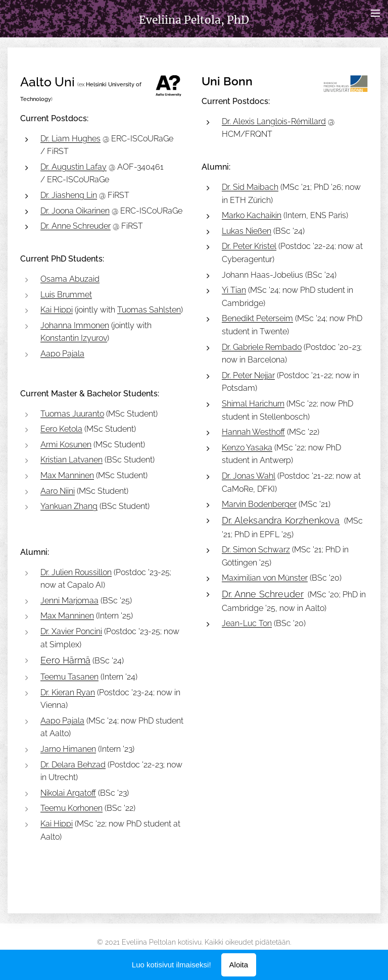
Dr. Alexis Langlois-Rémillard (274, 121)
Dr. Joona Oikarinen (75, 210)
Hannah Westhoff (253, 432)
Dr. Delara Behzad (73, 764)
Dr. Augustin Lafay (74, 167)
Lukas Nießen (247, 231)
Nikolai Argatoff (68, 793)
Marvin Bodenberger (259, 504)
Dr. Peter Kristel (249, 246)
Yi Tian (234, 290)
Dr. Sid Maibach (250, 187)
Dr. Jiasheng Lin (69, 195)
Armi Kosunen (66, 445)
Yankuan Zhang (69, 506)
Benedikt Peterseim (257, 318)
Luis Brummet (66, 294)
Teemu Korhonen (71, 808)
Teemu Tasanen (69, 677)
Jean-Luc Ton (247, 623)
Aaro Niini (58, 491)
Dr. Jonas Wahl (249, 476)
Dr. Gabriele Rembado (262, 347)
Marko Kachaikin (252, 215)
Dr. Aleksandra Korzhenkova (281, 520)
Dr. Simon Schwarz (256, 550)
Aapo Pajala (62, 354)
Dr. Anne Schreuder (76, 226)
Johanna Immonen (75, 325)
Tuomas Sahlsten (149, 310)
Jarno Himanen (68, 749)
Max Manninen (67, 475)
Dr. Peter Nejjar (248, 375)
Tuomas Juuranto (72, 414)
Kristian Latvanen (71, 460)
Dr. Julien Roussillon (76, 572)
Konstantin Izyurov (74, 338)
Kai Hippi (57, 310)
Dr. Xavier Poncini (71, 631)
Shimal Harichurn (253, 404)
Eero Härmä (65, 660)
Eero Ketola (61, 429)
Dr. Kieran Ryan (68, 692)
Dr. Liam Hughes (70, 138)
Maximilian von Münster (265, 578)
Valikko (375, 13)
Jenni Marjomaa (69, 601)
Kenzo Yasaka (247, 448)
